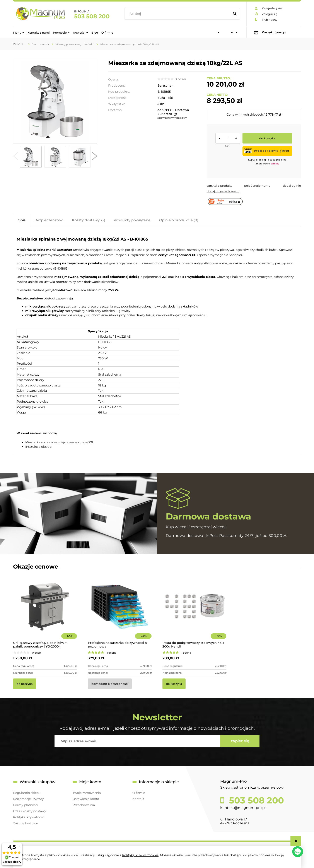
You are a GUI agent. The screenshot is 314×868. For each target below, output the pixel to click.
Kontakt (138, 799)
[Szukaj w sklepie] (178, 14)
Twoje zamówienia (87, 793)
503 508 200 (92, 16)
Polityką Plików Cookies (140, 855)
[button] (16, 157)
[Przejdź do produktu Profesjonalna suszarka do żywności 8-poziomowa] (120, 613)
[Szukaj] (235, 14)
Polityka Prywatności (29, 817)
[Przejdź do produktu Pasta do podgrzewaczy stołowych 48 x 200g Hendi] (194, 613)
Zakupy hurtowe (26, 823)
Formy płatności (26, 805)
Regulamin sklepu (27, 793)
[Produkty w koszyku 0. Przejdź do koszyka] (274, 32)
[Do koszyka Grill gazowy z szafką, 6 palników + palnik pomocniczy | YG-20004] (25, 684)
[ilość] (228, 138)
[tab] (22, 220)
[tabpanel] (157, 342)
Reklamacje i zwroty (28, 799)
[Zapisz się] (240, 741)
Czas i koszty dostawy (30, 811)
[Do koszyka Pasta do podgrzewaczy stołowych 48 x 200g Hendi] (174, 684)
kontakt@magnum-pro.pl (243, 808)
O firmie (139, 793)
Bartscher (165, 85)
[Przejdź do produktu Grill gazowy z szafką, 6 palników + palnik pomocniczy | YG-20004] (45, 613)
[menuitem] (19, 32)
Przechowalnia (84, 805)
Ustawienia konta (86, 799)
